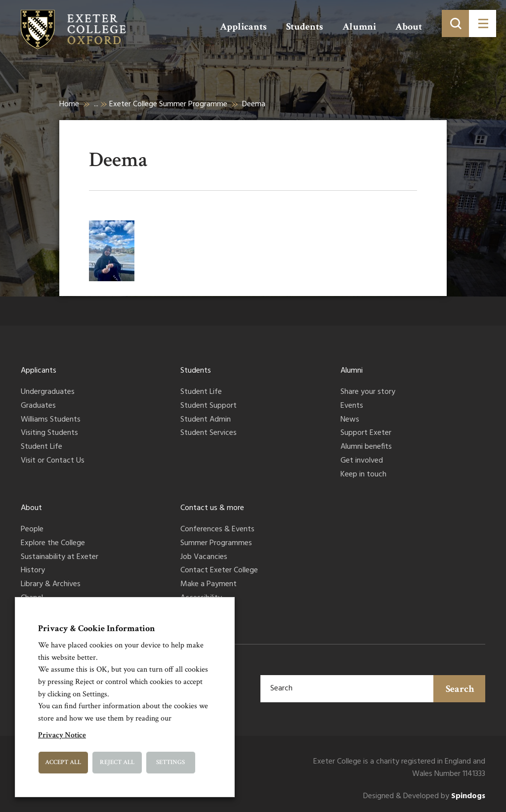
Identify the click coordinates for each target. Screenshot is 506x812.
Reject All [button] (117, 762)
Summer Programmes (216, 544)
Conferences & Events (217, 530)
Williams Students (51, 420)
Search (460, 689)
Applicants (243, 27)
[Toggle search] (455, 23)
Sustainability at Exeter (60, 557)
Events (352, 406)
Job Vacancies (204, 557)
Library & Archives (51, 585)
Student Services (209, 433)
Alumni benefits (366, 447)
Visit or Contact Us (53, 461)
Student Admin (206, 420)
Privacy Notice (62, 735)
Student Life (42, 447)
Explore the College (53, 544)
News (350, 420)
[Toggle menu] (483, 23)
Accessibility (201, 598)
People (32, 530)
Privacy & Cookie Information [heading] (97, 628)
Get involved (362, 461)
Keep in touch (363, 475)
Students (305, 27)
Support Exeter (366, 433)
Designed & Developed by (424, 796)
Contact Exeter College (219, 571)
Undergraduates (48, 392)
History (33, 571)
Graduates (38, 406)
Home (69, 104)
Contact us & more (212, 508)
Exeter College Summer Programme (168, 104)
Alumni (359, 27)
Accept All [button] (63, 762)
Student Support (209, 406)
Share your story (368, 392)
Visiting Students (49, 433)
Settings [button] (170, 762)
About (409, 27)
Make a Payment (209, 585)
